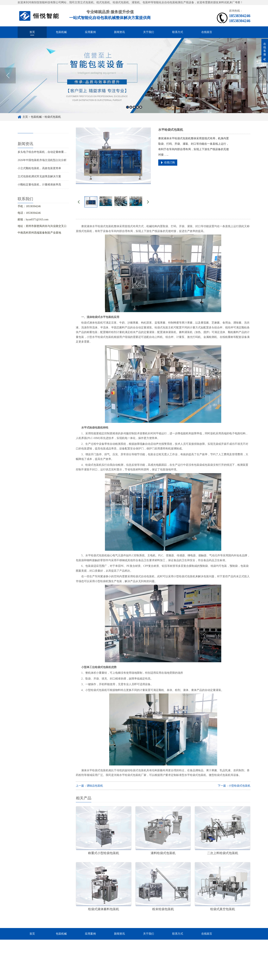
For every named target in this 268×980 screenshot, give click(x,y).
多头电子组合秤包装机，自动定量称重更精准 (45, 152)
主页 (25, 117)
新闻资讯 (119, 32)
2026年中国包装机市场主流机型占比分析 (42, 160)
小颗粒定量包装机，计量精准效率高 (39, 185)
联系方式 (178, 32)
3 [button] (134, 109)
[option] (134, 77)
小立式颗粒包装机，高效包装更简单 (39, 168)
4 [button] (137, 109)
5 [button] (141, 109)
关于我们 (149, 32)
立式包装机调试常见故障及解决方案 (39, 176)
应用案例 (90, 32)
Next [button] (260, 77)
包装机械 (61, 32)
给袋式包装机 (53, 117)
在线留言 (207, 32)
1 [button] (128, 109)
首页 (32, 32)
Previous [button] (8, 77)
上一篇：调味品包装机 (89, 786)
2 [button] (131, 109)
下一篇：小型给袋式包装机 (234, 786)
